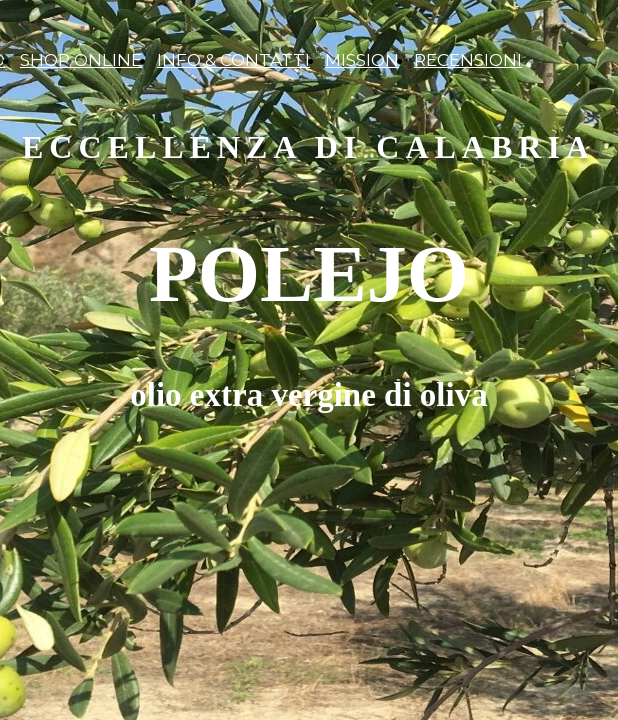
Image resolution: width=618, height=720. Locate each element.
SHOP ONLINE (81, 60)
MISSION (362, 60)
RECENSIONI (468, 60)
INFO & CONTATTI (233, 60)
